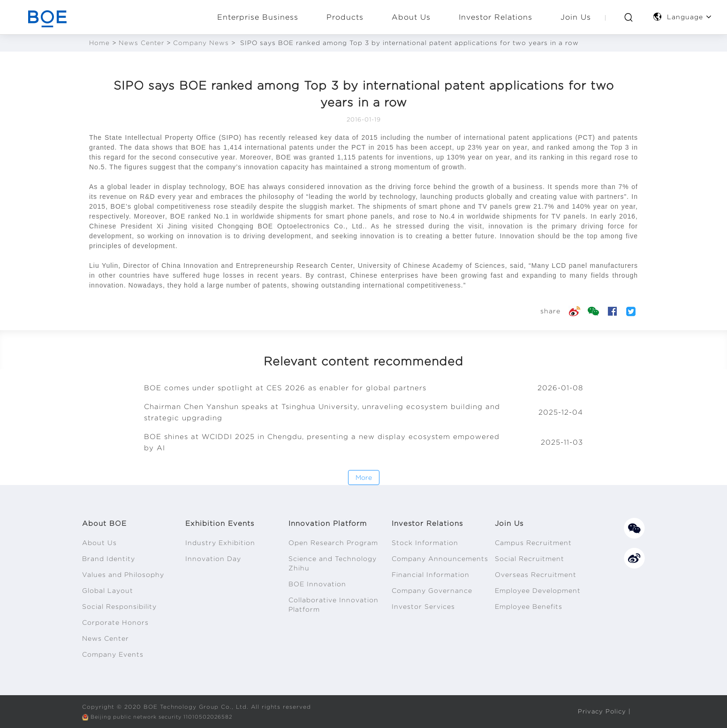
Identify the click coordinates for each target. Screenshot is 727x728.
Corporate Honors (115, 622)
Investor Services (423, 607)
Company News (201, 43)
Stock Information (425, 543)
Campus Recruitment (533, 543)
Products (345, 17)
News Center (141, 43)
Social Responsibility (119, 607)
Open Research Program (333, 543)
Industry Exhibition (220, 543)
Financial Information (431, 575)
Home (99, 43)
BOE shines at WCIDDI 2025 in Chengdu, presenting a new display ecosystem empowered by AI (322, 442)
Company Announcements (440, 559)
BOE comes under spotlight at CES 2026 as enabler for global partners (285, 388)
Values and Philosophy (123, 575)
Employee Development (538, 591)
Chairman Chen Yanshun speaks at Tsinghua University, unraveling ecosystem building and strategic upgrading (322, 412)
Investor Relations (496, 17)
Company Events (113, 654)
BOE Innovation (317, 584)
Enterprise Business (258, 17)
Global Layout (108, 591)
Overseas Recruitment (536, 575)
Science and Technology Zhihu (333, 563)
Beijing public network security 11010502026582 (169, 717)
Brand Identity (109, 559)
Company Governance (432, 591)
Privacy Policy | (603, 711)
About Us (411, 17)
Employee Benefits (529, 607)
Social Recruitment (530, 559)
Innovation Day (213, 559)
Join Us (576, 17)
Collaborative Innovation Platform (333, 605)
